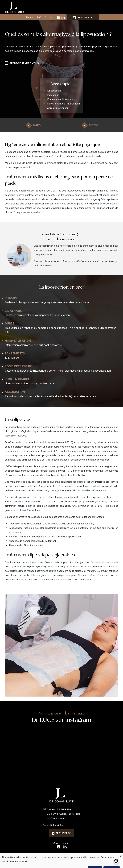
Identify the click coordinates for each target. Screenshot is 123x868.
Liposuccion (54, 91)
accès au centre (56, 818)
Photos (30, 17)
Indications (53, 95)
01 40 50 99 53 (55, 825)
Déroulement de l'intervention (64, 104)
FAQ (39, 17)
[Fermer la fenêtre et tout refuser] (121, 855)
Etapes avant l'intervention (62, 99)
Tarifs (37, 125)
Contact (49, 17)
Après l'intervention (58, 108)
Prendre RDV (85, 17)
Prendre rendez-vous (24, 63)
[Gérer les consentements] (116, 861)
